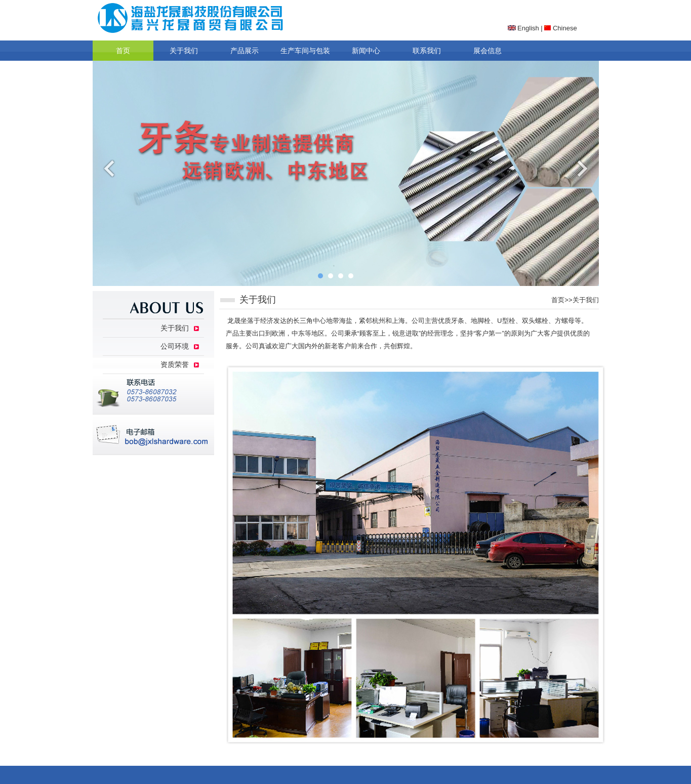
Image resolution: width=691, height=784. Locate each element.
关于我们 (184, 51)
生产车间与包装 (305, 51)
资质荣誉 (175, 364)
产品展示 (245, 51)
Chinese (560, 28)
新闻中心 (366, 51)
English (523, 28)
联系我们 (427, 51)
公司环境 (175, 346)
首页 (123, 51)
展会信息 (487, 51)
